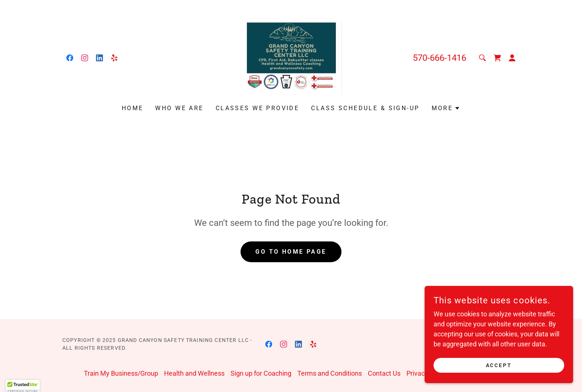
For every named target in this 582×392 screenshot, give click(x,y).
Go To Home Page (291, 252)
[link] (70, 58)
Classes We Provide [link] (258, 108)
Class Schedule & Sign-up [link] (365, 108)
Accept (499, 365)
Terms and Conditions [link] (330, 373)
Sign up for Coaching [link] (261, 373)
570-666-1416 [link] (439, 58)
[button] (512, 58)
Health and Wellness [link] (194, 373)
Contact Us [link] (384, 373)
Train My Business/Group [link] (121, 373)
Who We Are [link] (179, 108)
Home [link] (133, 108)
